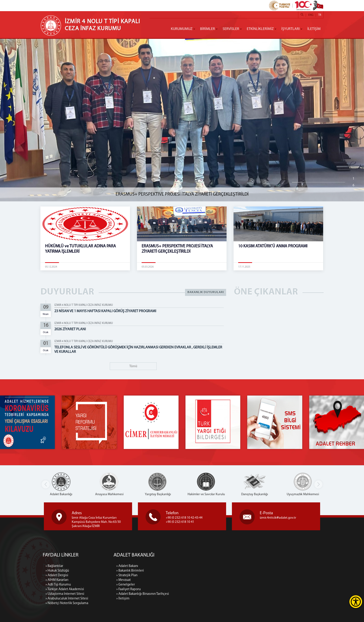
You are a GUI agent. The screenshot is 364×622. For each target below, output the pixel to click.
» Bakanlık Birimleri (177, 571)
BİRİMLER (208, 29)
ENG (311, 15)
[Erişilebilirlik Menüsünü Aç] (356, 602)
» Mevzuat (170, 580)
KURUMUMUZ (182, 29)
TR (320, 15)
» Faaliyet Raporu (175, 589)
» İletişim (170, 599)
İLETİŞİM (314, 29)
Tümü (133, 366)
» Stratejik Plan (174, 575)
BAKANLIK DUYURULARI (206, 292)
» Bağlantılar (54, 610)
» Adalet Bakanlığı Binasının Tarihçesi (189, 594)
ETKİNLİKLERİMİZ (260, 29)
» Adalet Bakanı (174, 566)
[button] (318, 484)
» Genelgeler (172, 585)
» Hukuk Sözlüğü (57, 615)
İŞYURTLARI (291, 29)
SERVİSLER (231, 29)
